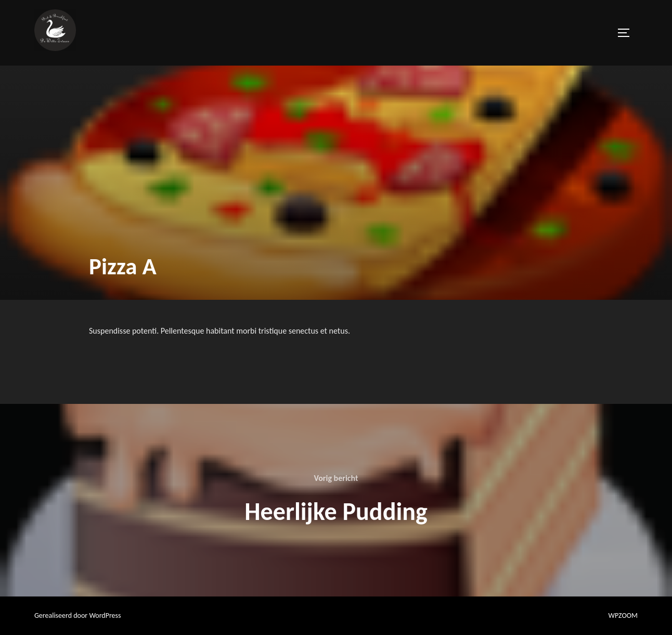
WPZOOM (623, 615)
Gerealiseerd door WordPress (78, 615)
